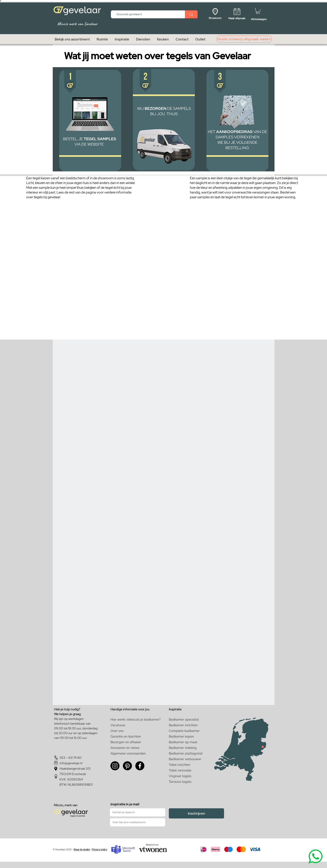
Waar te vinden (82, 849)
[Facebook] (140, 766)
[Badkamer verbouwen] (186, 759)
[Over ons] (118, 731)
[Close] (263, 747)
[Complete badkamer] (184, 731)
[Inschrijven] (196, 813)
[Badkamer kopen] (184, 736)
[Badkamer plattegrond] (186, 753)
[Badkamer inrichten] (184, 725)
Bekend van (152, 845)
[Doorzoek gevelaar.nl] (146, 14)
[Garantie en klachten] (126, 736)
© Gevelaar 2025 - (63, 849)
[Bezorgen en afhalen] (126, 742)
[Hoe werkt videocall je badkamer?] (136, 719)
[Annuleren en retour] (125, 748)
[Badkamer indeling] (184, 748)
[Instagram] (115, 766)
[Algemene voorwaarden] (128, 753)
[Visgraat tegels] (184, 776)
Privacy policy (100, 849)
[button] (258, 11)
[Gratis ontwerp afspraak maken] (244, 39)
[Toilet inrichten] (184, 765)
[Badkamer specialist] (184, 719)
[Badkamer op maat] (184, 742)
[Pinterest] (127, 766)
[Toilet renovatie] (184, 770)
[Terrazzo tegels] (184, 782)
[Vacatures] (125, 725)
